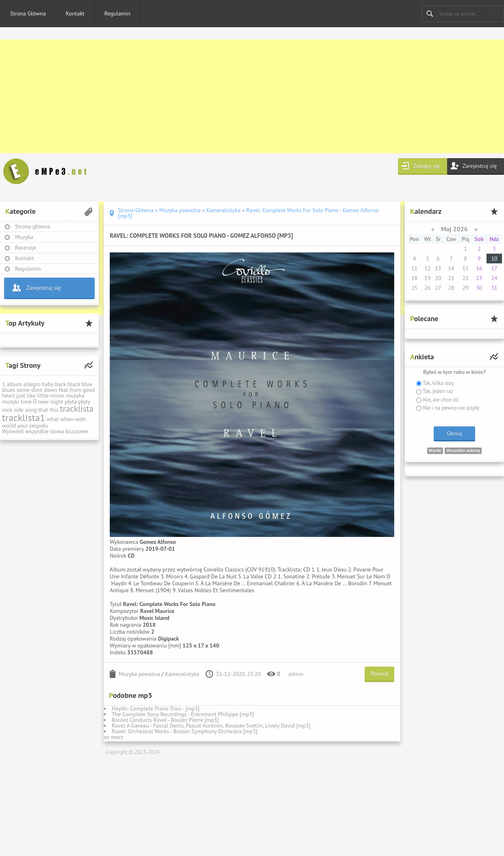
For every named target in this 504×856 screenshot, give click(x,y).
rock (7, 410)
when (67, 419)
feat (63, 390)
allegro (32, 384)
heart (9, 395)
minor (58, 395)
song (31, 410)
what (53, 419)
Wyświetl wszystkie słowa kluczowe (45, 431)
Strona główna (33, 226)
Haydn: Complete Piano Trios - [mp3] (156, 708)
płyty (84, 402)
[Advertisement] (244, 96)
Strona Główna (28, 13)
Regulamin (117, 13)
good (89, 390)
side (19, 410)
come (23, 390)
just (21, 395)
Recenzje (26, 248)
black (74, 384)
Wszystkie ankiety (463, 450)
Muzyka (24, 237)
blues (9, 390)
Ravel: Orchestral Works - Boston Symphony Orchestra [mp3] (185, 731)
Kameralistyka (182, 674)
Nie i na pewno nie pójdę (450, 408)
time (26, 402)
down (51, 390)
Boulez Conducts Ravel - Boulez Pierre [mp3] (165, 720)
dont (37, 390)
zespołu (39, 426)
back (60, 384)
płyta (71, 402)
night (57, 402)
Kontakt (75, 13)
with (80, 419)
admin (296, 674)
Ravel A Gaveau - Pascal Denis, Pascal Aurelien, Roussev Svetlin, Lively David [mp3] (211, 726)
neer (44, 402)
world (9, 426)
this (54, 410)
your (23, 426)
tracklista (77, 409)
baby (48, 384)
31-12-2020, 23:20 (238, 674)
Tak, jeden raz (437, 391)
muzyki (11, 402)
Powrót (379, 674)
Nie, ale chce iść (440, 400)
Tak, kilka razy (438, 383)
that (43, 410)
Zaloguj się (427, 166)
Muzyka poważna (139, 674)
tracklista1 (24, 418)
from (75, 390)
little (43, 395)
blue (87, 384)
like (31, 395)
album (14, 384)
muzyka (75, 395)
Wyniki (435, 450)
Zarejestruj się (480, 166)
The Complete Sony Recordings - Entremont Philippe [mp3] (183, 714)
